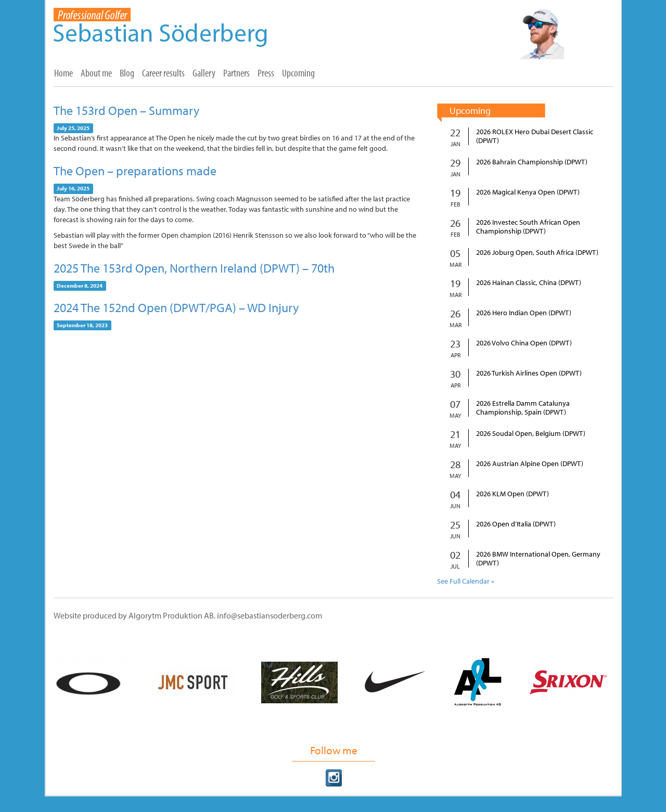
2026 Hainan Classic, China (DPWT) (529, 283)
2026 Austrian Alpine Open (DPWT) (530, 464)
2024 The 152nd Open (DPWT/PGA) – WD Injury (176, 307)
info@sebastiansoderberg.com (270, 615)
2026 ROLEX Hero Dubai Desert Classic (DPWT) (535, 136)
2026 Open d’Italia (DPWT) (516, 524)
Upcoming (298, 73)
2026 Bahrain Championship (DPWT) (532, 162)
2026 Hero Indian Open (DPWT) (524, 313)
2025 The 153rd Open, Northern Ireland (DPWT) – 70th (194, 268)
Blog (127, 73)
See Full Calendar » (466, 581)
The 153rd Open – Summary (126, 110)
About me (96, 73)
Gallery (204, 73)
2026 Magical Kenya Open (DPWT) (528, 192)
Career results (163, 73)
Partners (236, 73)
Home (63, 73)
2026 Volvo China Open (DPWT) (524, 343)
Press (266, 73)
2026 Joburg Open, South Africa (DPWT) (537, 253)
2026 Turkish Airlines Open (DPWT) (529, 373)
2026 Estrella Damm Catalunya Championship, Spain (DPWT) (523, 408)
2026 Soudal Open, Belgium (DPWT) (531, 434)
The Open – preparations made (135, 171)
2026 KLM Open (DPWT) (513, 494)
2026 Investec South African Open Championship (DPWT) (528, 227)
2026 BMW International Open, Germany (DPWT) (538, 559)
